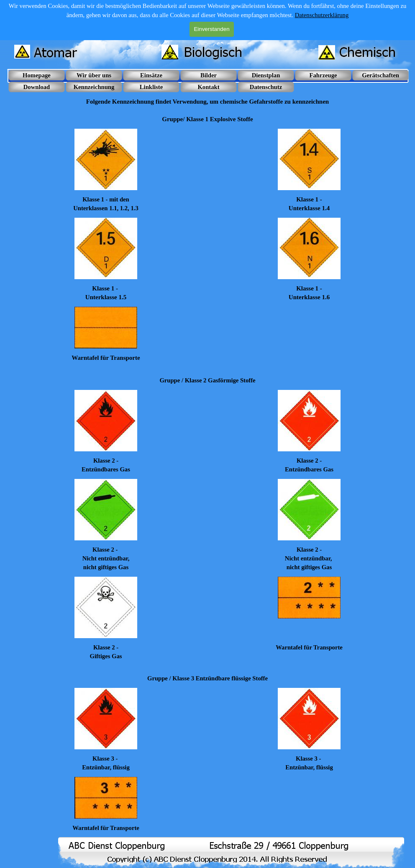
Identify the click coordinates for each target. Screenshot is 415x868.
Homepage (37, 75)
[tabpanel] (207, 106)
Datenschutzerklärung (322, 15)
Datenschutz (266, 87)
